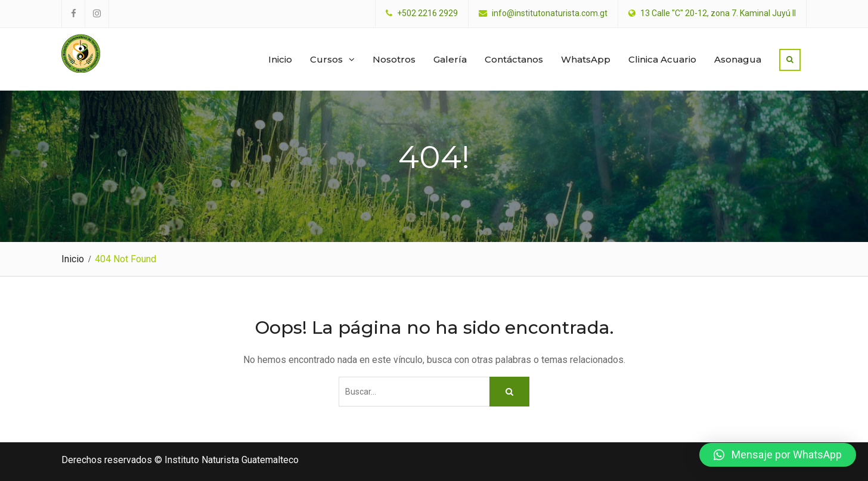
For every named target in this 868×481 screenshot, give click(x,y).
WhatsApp (586, 59)
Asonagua (738, 59)
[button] (778, 455)
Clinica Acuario (662, 59)
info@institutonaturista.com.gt (550, 13)
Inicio (280, 59)
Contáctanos (514, 59)
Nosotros (394, 59)
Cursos (326, 59)
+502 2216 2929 (427, 13)
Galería (450, 59)
